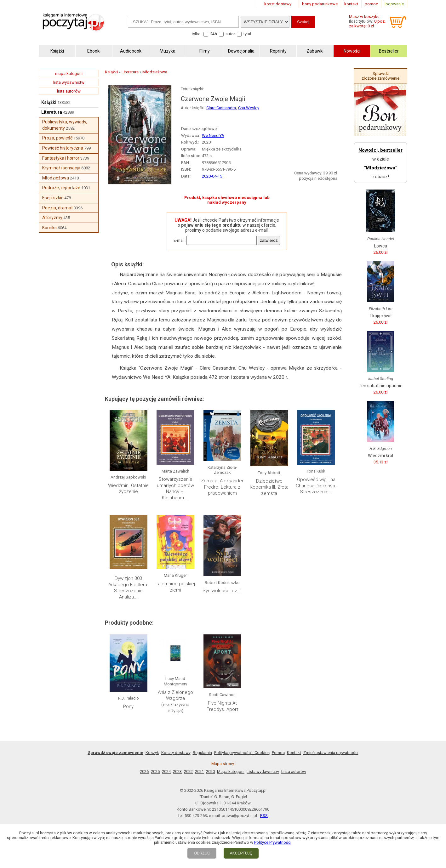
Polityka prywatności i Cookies (242, 753)
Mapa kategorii (231, 772)
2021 (199, 772)
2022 (188, 772)
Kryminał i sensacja (61, 168)
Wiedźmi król (380, 456)
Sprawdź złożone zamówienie (380, 76)
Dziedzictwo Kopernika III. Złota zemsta (269, 487)
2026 (144, 772)
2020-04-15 (212, 176)
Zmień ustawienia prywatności (331, 753)
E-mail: (180, 240)
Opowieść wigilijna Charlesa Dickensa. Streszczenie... (316, 486)
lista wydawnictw (69, 82)
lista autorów (69, 91)
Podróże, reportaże (61, 188)
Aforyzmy (52, 218)
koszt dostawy (278, 4)
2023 (177, 772)
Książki (49, 102)
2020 (210, 772)
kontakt (351, 4)
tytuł (247, 34)
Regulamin (202, 753)
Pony (128, 706)
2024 (166, 772)
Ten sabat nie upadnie (381, 386)
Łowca (380, 246)
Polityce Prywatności (273, 842)
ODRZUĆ (202, 853)
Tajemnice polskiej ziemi (175, 587)
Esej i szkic (53, 198)
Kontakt (294, 753)
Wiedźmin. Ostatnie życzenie (128, 489)
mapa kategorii (69, 74)
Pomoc (278, 753)
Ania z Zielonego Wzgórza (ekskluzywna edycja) (175, 702)
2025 (155, 772)
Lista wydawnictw (263, 772)
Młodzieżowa (56, 178)
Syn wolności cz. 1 (222, 591)
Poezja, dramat (57, 208)
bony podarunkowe (320, 4)
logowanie (394, 4)
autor (230, 34)
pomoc (371, 4)
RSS (264, 816)
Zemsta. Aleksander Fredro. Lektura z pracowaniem (222, 487)
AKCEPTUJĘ (241, 853)
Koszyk (152, 753)
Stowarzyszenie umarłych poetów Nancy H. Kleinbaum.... (175, 488)
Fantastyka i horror (61, 158)
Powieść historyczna (63, 148)
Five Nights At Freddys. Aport (222, 706)
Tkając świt (381, 316)
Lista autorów (294, 772)
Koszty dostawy (176, 753)
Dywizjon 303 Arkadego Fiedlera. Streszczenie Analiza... (128, 588)
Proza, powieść (57, 138)
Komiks (49, 228)
